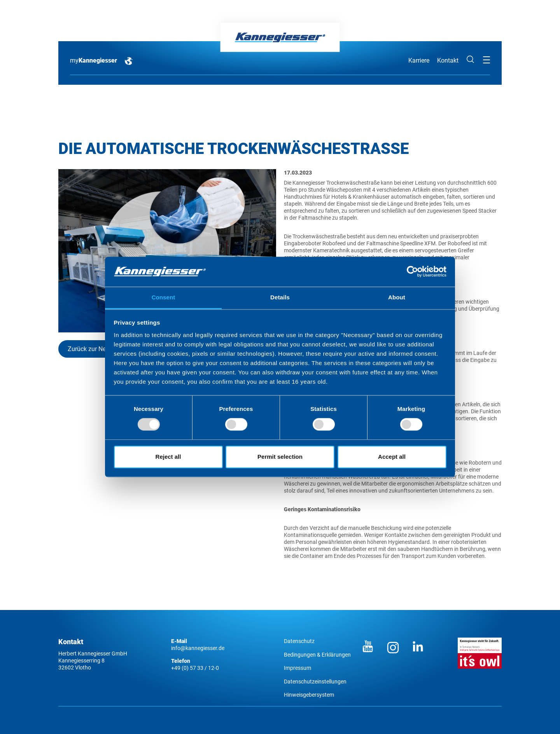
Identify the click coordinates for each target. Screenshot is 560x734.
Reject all (168, 457)
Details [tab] (280, 297)
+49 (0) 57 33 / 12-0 (195, 668)
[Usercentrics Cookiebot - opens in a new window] (412, 272)
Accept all (392, 457)
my (94, 60)
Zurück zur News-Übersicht (104, 349)
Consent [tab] (164, 297)
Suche (471, 59)
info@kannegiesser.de (198, 648)
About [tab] (397, 297)
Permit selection (280, 457)
